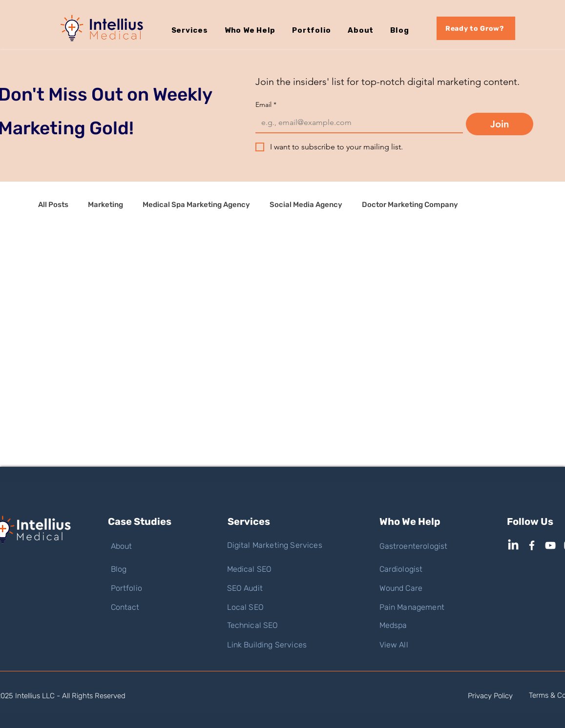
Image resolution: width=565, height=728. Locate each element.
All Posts (53, 205)
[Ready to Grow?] (476, 28)
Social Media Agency (306, 205)
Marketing (105, 205)
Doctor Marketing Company (410, 205)
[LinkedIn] (513, 545)
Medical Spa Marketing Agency (196, 205)
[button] (198, 30)
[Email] (356, 123)
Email (266, 105)
